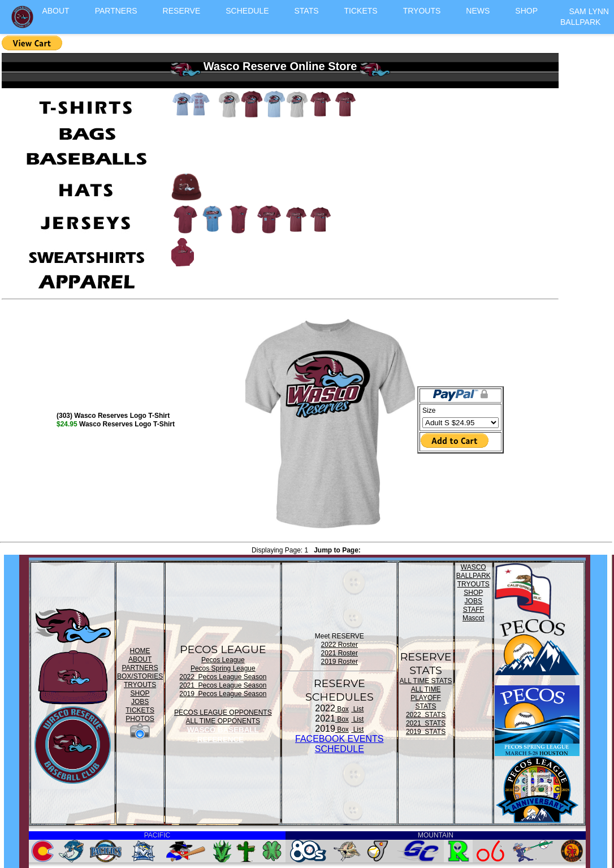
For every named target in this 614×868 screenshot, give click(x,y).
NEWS (478, 11)
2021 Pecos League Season (223, 685)
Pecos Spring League (223, 668)
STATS (307, 11)
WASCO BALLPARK (474, 571)
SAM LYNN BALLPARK (585, 17)
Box (342, 709)
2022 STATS (426, 715)
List (357, 709)
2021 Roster (340, 653)
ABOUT (55, 11)
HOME (140, 651)
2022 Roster (340, 645)
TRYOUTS (422, 11)
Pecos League (223, 660)
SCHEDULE (247, 11)
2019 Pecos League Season (223, 694)
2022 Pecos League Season (223, 677)
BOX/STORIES (140, 676)
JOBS (140, 702)
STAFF (474, 610)
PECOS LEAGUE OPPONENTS (223, 712)
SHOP (526, 11)
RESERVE (182, 11)
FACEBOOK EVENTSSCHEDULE (339, 744)
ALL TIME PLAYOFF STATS (426, 698)
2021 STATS (426, 723)
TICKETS (361, 11)
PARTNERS (116, 11)
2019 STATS (426, 732)
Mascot (474, 618)
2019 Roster (340, 662)
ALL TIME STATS (426, 681)
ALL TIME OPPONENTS (223, 721)
